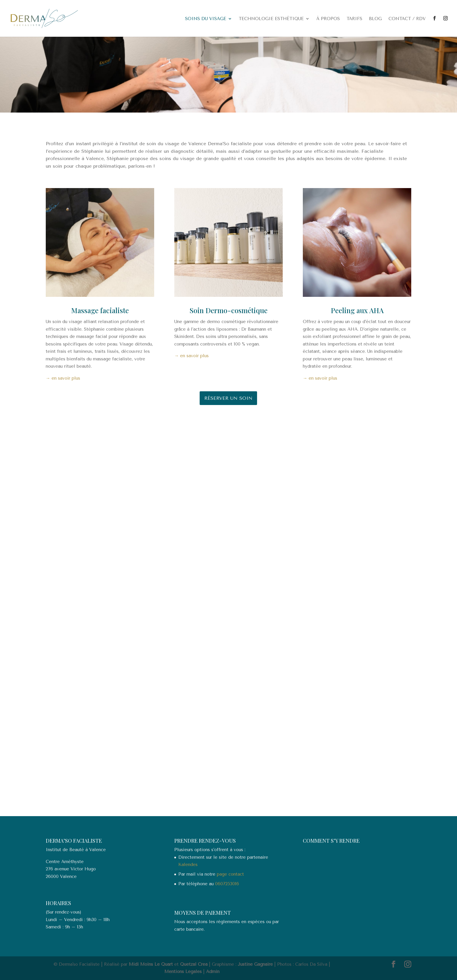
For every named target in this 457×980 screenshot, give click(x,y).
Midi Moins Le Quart (151, 964)
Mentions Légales (183, 972)
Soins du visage (206, 19)
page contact (230, 874)
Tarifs (354, 19)
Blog (375, 19)
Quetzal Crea (194, 964)
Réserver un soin (228, 398)
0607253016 (227, 884)
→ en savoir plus (63, 378)
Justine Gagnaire (255, 964)
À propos (328, 19)
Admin (213, 972)
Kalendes (188, 865)
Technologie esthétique (271, 19)
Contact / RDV (407, 19)
